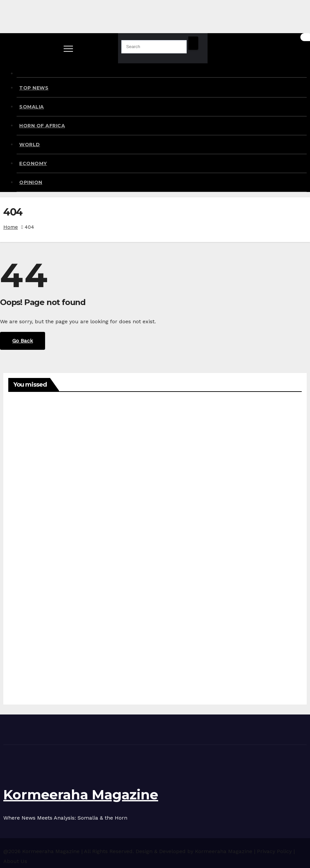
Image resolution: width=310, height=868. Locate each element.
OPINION (31, 182)
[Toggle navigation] (68, 48)
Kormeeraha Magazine (81, 795)
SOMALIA (32, 107)
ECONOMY (33, 163)
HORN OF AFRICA (42, 126)
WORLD (30, 145)
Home (11, 227)
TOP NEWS (34, 88)
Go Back (23, 341)
